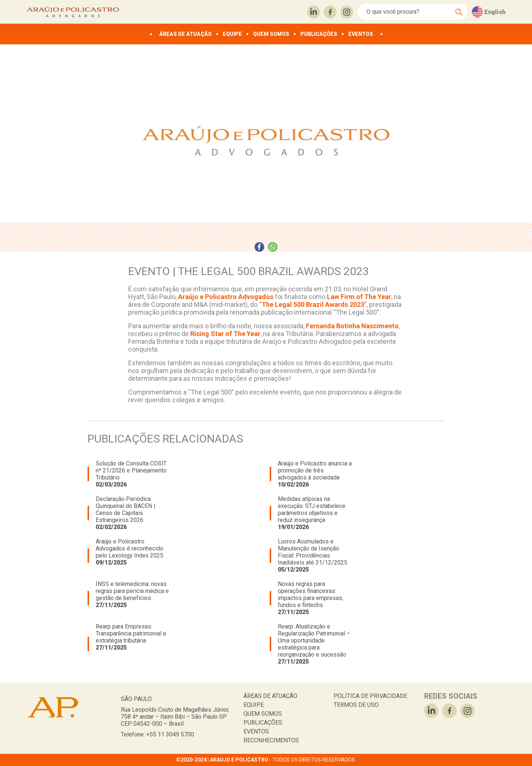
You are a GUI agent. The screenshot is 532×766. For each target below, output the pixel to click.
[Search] (408, 12)
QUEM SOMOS (271, 34)
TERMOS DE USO (356, 705)
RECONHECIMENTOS (271, 740)
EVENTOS (361, 34)
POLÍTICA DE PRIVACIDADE (370, 696)
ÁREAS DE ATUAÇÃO (185, 34)
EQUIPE (232, 34)
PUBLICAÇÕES (319, 34)
